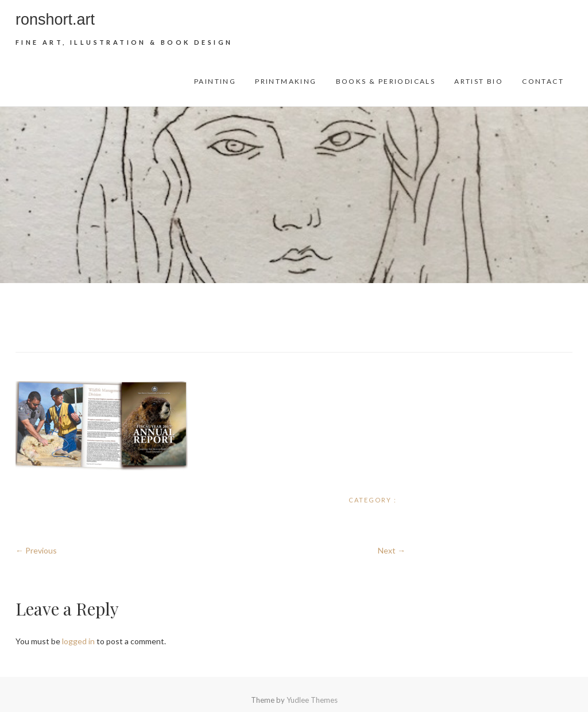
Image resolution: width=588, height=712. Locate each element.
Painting (215, 81)
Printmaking (286, 81)
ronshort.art (55, 20)
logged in (78, 641)
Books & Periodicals (386, 81)
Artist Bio (479, 81)
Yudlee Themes (312, 700)
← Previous (36, 550)
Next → (392, 550)
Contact (543, 81)
